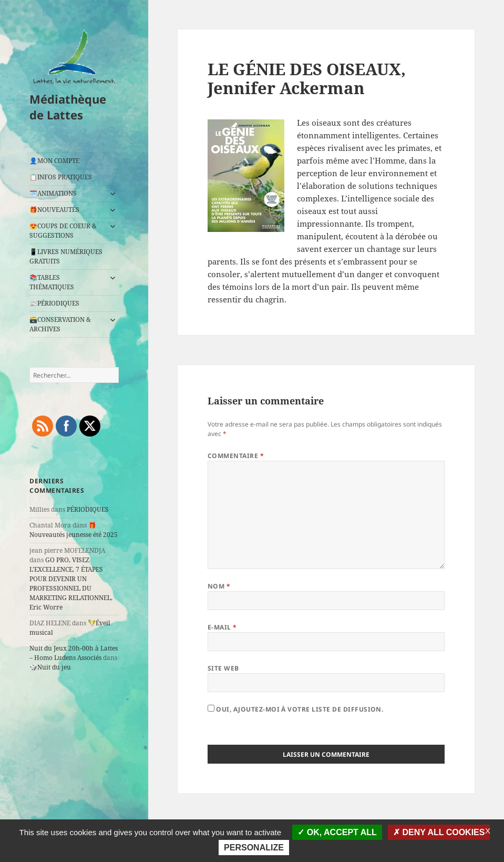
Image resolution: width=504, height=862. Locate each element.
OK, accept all (337, 832)
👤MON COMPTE (54, 161)
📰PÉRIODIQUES (54, 303)
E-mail (222, 627)
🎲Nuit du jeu (50, 667)
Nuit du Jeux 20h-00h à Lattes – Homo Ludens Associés (74, 653)
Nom (219, 586)
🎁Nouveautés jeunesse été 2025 (74, 530)
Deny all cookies (439, 832)
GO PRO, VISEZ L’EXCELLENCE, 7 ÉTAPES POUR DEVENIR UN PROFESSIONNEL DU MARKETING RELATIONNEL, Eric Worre (71, 584)
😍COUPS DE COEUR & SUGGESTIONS (63, 231)
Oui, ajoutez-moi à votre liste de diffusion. (296, 709)
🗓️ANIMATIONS (53, 193)
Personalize (254, 848)
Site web (223, 668)
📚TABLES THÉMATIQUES (52, 282)
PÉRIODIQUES (88, 509)
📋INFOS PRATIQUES (61, 177)
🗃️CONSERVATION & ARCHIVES (60, 324)
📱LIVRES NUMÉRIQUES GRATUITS (66, 256)
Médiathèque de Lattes (68, 107)
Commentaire (236, 456)
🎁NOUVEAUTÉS (54, 210)
